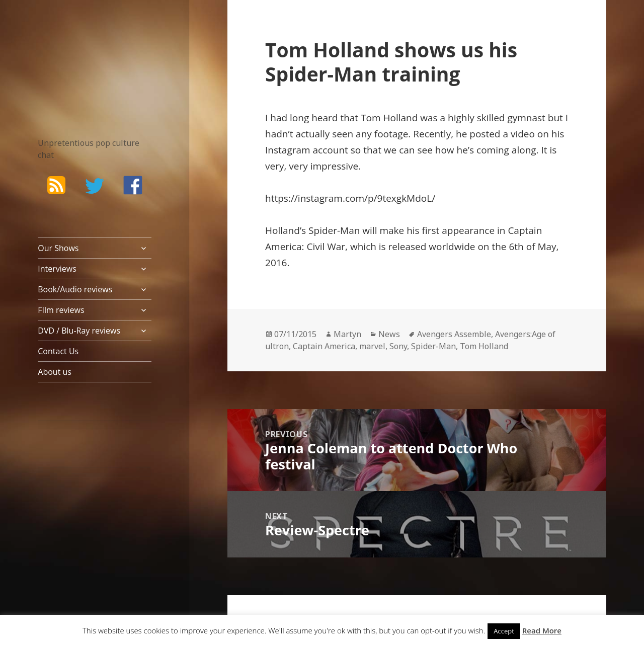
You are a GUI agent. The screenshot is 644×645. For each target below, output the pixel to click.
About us (55, 372)
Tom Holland (484, 346)
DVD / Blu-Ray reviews (79, 331)
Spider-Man (433, 346)
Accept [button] (504, 631)
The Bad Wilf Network (80, 54)
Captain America (324, 346)
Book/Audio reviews (75, 289)
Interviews (57, 269)
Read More (542, 630)
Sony (398, 346)
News (389, 334)
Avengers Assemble (454, 334)
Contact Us (58, 351)
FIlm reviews (61, 310)
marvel (372, 346)
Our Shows (58, 248)
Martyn (347, 334)
